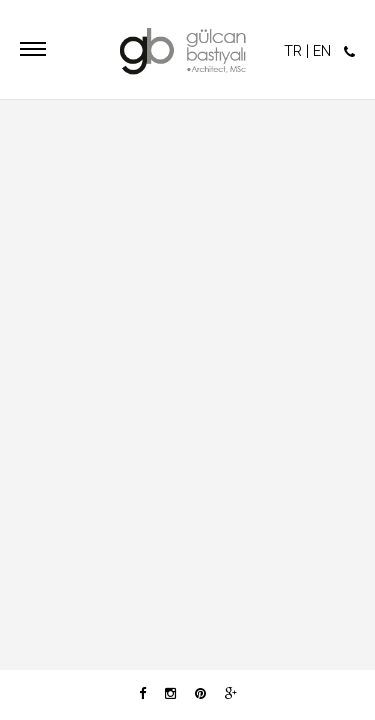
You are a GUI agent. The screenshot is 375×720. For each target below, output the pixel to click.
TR (293, 51)
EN (322, 51)
